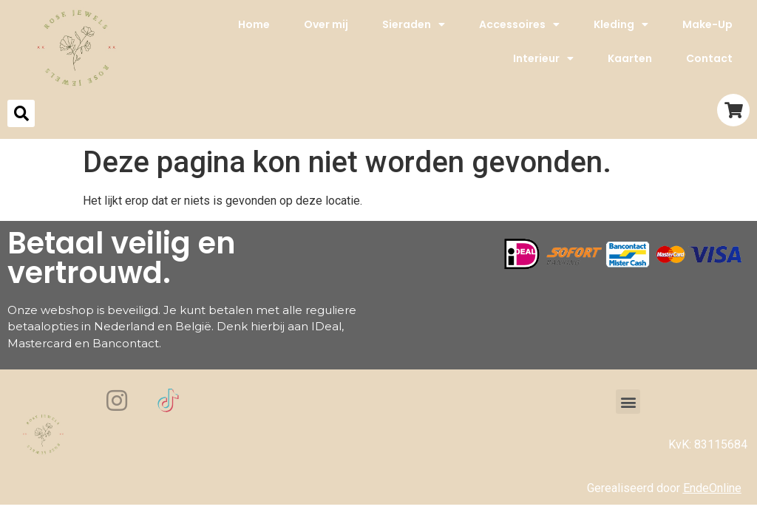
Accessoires (519, 24)
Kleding (621, 24)
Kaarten (630, 58)
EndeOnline (712, 488)
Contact (709, 58)
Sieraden (414, 24)
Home (254, 24)
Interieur (543, 58)
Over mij (326, 24)
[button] (628, 402)
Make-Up (707, 24)
